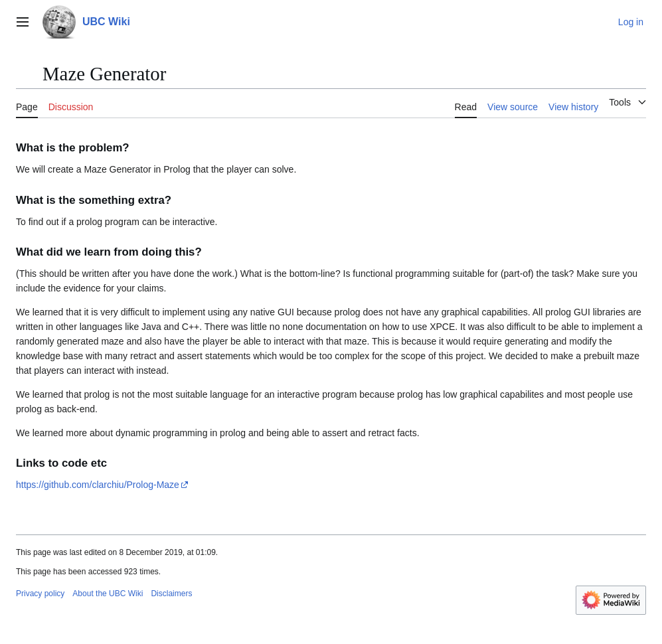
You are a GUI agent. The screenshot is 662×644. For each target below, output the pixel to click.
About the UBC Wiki (108, 594)
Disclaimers (171, 594)
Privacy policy (40, 594)
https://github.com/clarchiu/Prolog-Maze (98, 485)
